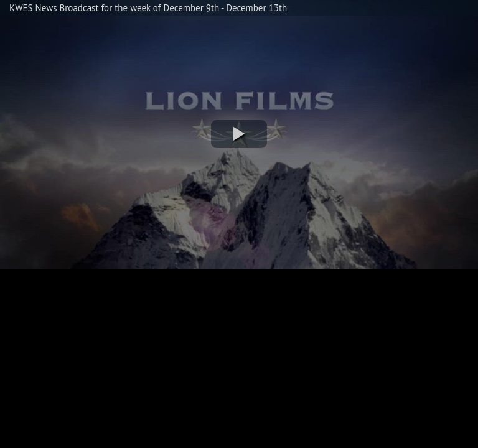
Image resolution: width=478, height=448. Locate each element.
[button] (239, 134)
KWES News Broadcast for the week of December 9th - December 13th (148, 8)
